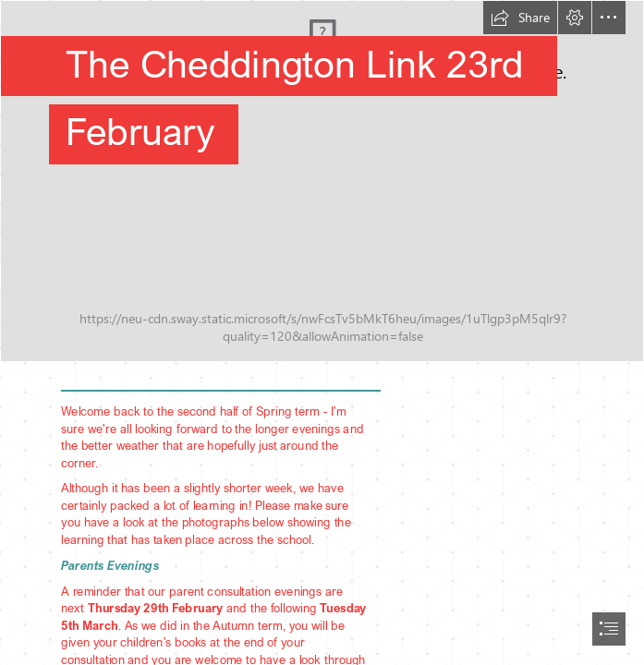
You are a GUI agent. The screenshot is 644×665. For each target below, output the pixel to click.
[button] (520, 18)
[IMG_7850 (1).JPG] (322, 181)
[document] (322, 332)
